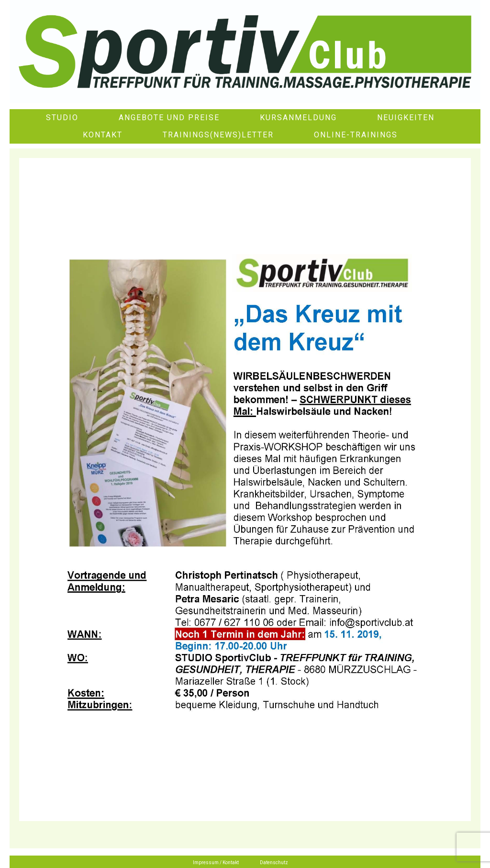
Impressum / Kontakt (216, 862)
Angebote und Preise (169, 118)
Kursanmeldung (298, 118)
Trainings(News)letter (218, 135)
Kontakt (103, 135)
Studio (62, 118)
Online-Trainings (356, 135)
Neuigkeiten (406, 118)
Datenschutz (274, 862)
